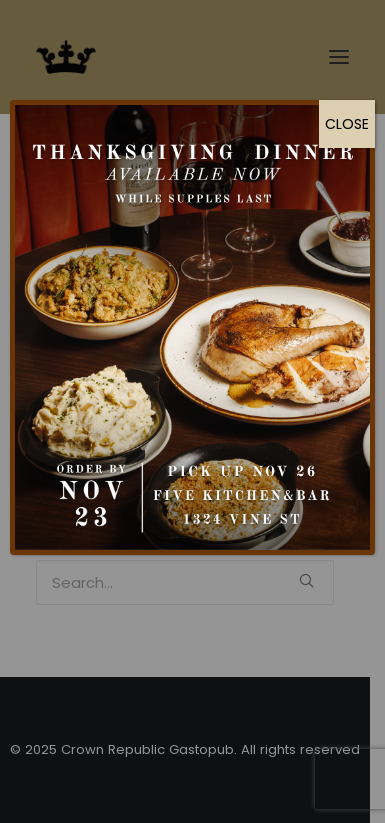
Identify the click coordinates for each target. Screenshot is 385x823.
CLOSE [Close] (347, 124)
